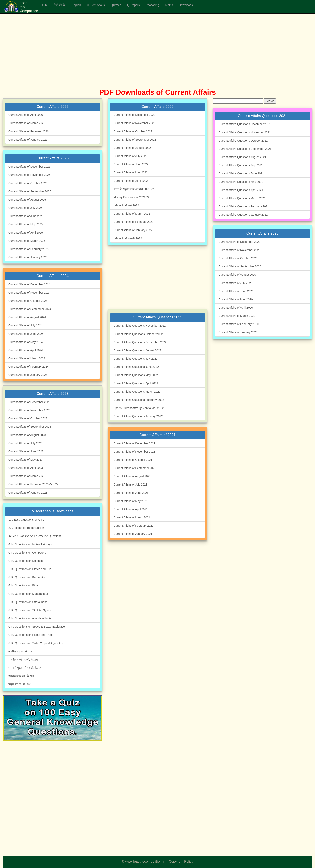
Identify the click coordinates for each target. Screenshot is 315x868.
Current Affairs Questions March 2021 (242, 198)
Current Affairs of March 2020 (237, 316)
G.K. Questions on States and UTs (30, 569)
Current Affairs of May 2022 (131, 172)
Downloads (186, 5)
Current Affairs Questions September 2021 (245, 149)
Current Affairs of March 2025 (27, 241)
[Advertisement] (121, 56)
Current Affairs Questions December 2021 (244, 124)
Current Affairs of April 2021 (131, 509)
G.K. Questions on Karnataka (27, 577)
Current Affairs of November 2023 (29, 410)
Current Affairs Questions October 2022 (138, 334)
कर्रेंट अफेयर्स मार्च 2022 (126, 205)
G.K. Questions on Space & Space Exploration (37, 627)
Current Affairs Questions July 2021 (240, 165)
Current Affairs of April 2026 (26, 115)
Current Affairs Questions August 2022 (137, 350)
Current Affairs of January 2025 (28, 257)
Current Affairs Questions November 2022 (140, 326)
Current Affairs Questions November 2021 (244, 132)
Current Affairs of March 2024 (27, 358)
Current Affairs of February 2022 (134, 222)
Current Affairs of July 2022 (130, 156)
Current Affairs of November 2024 (29, 293)
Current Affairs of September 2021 (135, 468)
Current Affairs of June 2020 (236, 291)
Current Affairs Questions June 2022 (136, 367)
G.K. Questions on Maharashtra (28, 594)
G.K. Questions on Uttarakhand (28, 602)
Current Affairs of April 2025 (26, 233)
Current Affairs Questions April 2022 (136, 383)
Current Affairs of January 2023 (28, 493)
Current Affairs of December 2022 (134, 115)
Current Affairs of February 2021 (134, 526)
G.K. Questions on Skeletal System (30, 610)
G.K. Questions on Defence (26, 561)
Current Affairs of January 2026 (28, 140)
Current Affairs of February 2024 (29, 367)
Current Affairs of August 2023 (27, 435)
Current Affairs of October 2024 (28, 301)
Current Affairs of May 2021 (131, 501)
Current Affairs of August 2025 (27, 200)
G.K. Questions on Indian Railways (30, 544)
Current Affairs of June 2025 (26, 216)
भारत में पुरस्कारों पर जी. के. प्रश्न (25, 668)
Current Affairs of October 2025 (28, 183)
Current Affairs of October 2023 (28, 418)
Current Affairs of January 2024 (28, 375)
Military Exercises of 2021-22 (132, 197)
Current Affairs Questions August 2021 (242, 157)
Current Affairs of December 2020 (239, 242)
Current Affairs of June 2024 (26, 334)
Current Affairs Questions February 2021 (244, 206)
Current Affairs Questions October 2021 (243, 141)
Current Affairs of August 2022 (132, 148)
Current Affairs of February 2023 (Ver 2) (33, 484)
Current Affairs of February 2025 (29, 249)
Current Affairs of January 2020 (238, 332)
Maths (169, 5)
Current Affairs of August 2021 (132, 476)
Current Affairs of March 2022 (132, 214)
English (76, 5)
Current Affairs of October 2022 (133, 131)
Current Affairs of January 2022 (133, 230)
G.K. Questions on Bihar (24, 585)
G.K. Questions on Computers (27, 553)
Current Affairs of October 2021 (133, 460)
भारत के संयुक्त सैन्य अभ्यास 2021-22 (134, 189)
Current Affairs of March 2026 (27, 123)
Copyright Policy (181, 861)
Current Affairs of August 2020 (237, 275)
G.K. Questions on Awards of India (30, 618)
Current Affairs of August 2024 (27, 317)
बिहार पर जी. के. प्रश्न (19, 684)
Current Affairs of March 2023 (27, 476)
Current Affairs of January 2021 (133, 534)
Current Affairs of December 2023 (29, 402)
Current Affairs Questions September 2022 (140, 342)
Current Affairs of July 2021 (130, 484)
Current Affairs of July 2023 (25, 443)
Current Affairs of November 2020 (239, 250)
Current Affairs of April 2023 (26, 468)
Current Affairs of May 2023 (26, 460)
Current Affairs (96, 5)
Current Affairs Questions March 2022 (137, 392)
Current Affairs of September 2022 (135, 140)
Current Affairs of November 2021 (134, 452)
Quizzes (116, 5)
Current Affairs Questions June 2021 (241, 173)
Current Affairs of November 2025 (29, 175)
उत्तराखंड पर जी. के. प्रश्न (21, 676)
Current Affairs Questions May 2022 (136, 375)
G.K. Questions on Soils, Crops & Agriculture (36, 643)
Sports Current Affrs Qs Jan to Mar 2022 (139, 408)
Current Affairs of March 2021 (132, 517)
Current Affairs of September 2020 (240, 266)
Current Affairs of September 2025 (30, 191)
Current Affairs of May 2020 (235, 299)
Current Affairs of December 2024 (29, 284)
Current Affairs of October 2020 (238, 258)
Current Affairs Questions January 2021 (243, 215)
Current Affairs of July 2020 (235, 283)
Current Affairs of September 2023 (30, 427)
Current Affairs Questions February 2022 (139, 400)
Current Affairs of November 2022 (134, 123)
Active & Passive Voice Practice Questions (35, 536)
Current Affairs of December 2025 (29, 167)
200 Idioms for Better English (27, 528)
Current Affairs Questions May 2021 (241, 182)
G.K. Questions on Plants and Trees (31, 635)
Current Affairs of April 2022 (131, 181)
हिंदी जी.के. (60, 5)
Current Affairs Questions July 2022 (136, 359)
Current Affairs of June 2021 (131, 493)
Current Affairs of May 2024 (26, 342)
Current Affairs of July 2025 (25, 208)
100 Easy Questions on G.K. (26, 520)
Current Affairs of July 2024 (25, 325)
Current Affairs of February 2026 (29, 131)
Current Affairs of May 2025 (26, 224)
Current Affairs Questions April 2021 (241, 190)
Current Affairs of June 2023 (26, 451)
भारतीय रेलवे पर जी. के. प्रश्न (23, 660)
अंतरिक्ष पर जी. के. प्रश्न (20, 651)
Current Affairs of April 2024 (26, 350)
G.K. (45, 5)
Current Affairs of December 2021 (134, 443)
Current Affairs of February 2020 (238, 324)
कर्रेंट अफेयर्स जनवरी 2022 (128, 238)
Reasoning (152, 5)
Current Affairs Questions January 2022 (138, 416)
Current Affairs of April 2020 (236, 308)
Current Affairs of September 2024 (30, 309)
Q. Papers (133, 5)
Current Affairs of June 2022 (131, 164)
